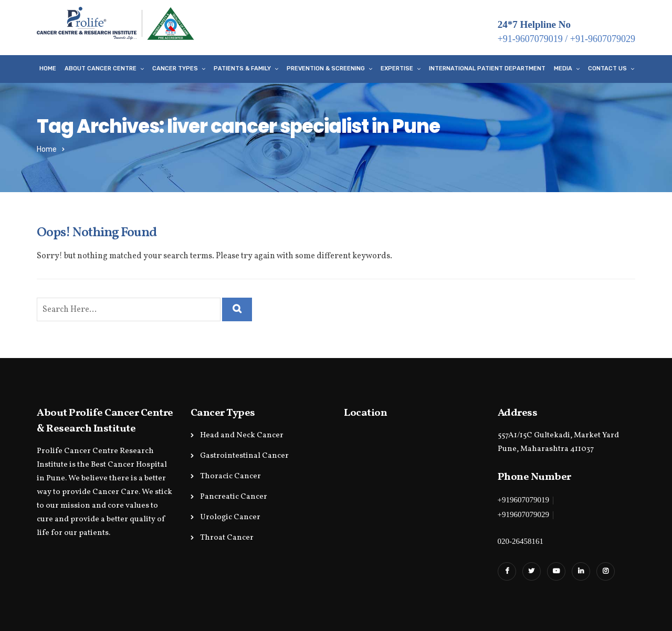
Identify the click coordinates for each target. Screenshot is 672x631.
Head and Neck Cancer (242, 435)
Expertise (397, 69)
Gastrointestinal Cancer (244, 456)
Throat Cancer (227, 538)
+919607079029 (523, 514)
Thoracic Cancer (230, 476)
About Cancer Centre (101, 69)
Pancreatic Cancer (234, 497)
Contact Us (607, 69)
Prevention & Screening (326, 69)
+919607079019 (523, 500)
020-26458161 (521, 541)
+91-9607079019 (530, 39)
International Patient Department (487, 69)
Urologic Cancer (230, 517)
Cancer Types (175, 69)
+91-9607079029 (603, 39)
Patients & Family (242, 69)
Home (48, 69)
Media (563, 69)
